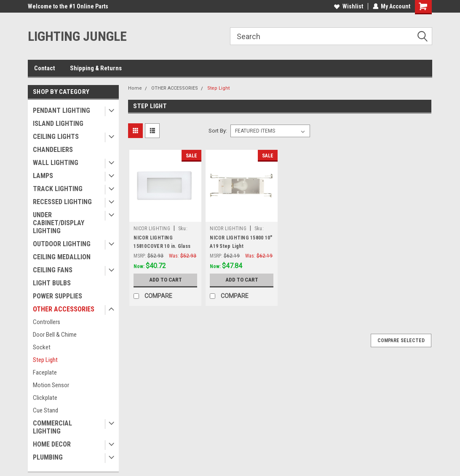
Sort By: (218, 131)
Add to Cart (165, 280)
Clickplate (45, 398)
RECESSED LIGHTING (62, 202)
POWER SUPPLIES (57, 296)
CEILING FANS (53, 270)
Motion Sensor (51, 385)
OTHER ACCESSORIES (64, 309)
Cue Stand (45, 410)
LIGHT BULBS (52, 283)
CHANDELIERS (53, 150)
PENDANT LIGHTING (62, 110)
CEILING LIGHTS (56, 137)
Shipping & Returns (96, 68)
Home (135, 88)
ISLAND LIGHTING (58, 124)
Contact (45, 68)
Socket (42, 347)
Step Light (45, 360)
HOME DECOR (52, 444)
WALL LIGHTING (56, 163)
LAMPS (43, 176)
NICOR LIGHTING (152, 229)
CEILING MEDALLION (62, 257)
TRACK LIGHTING (58, 189)
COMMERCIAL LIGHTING (52, 427)
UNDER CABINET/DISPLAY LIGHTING (59, 223)
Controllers (47, 322)
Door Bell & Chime (55, 335)
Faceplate (45, 372)
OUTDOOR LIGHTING (62, 244)
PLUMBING (48, 457)
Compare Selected (401, 340)
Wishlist (348, 6)
